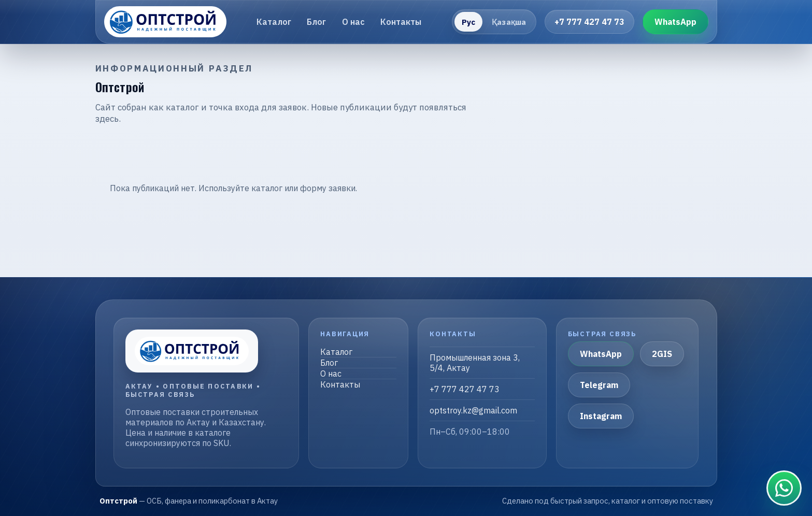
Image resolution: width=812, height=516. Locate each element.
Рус (468, 22)
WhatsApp (675, 22)
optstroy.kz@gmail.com (473, 410)
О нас (353, 22)
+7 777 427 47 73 (589, 22)
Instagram (601, 416)
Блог (316, 22)
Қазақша (509, 22)
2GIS (662, 354)
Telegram (599, 385)
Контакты (401, 22)
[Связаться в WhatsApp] (784, 488)
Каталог (274, 22)
